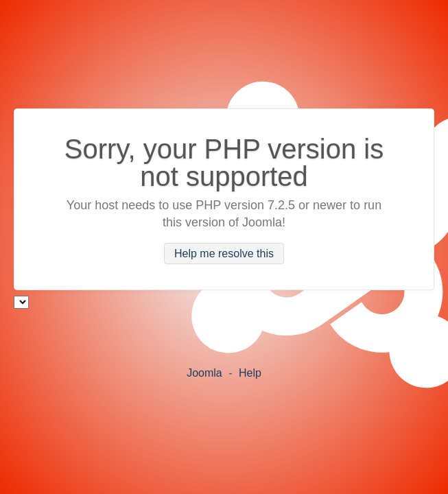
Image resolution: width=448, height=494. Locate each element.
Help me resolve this (224, 254)
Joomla (204, 373)
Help (250, 373)
